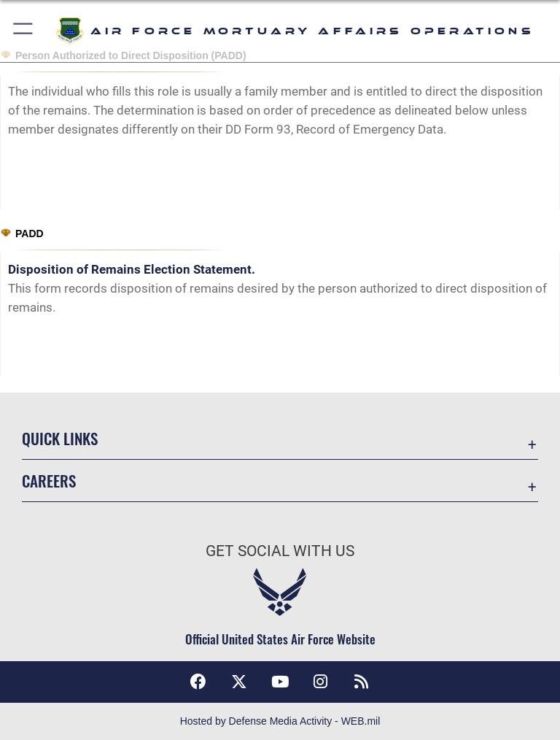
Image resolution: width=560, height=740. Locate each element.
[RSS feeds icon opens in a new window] (362, 682)
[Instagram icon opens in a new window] (321, 682)
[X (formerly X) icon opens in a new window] (239, 682)
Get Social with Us (280, 551)
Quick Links (60, 438)
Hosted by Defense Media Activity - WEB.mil (280, 721)
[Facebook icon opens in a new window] (198, 682)
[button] (24, 31)
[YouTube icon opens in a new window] (280, 682)
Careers (49, 481)
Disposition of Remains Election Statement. (132, 269)
